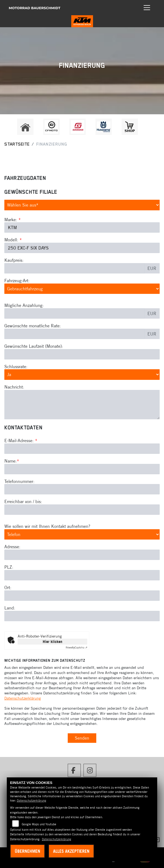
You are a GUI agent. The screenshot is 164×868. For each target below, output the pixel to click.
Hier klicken (52, 642)
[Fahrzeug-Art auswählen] (82, 289)
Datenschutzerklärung (23, 698)
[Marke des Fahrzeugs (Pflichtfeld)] (82, 228)
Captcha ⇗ (77, 647)
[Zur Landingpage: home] (25, 127)
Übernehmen (27, 851)
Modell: (11, 240)
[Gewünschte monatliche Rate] (74, 334)
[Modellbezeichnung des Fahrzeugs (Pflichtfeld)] (82, 248)
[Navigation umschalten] (147, 8)
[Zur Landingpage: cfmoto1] (51, 127)
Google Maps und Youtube (39, 824)
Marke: (11, 220)
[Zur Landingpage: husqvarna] (104, 127)
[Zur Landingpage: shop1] (130, 127)
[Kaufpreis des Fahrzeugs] (74, 268)
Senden (82, 738)
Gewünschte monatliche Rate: (33, 326)
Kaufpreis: (14, 260)
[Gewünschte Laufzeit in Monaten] (82, 354)
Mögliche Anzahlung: (24, 305)
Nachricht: (14, 387)
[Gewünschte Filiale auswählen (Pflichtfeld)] (82, 205)
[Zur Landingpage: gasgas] (78, 127)
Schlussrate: (16, 367)
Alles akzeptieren (71, 851)
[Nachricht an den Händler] (82, 405)
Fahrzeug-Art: (17, 281)
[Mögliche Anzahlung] (74, 313)
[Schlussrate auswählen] (82, 375)
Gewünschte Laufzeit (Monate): (34, 346)
